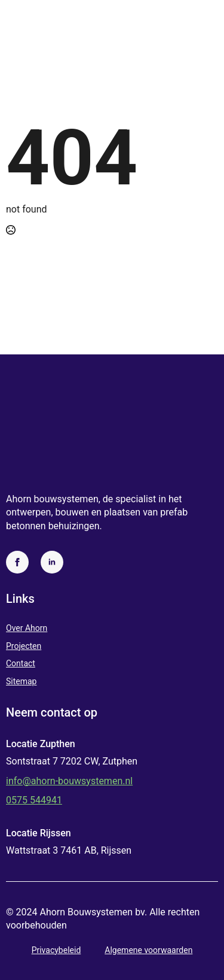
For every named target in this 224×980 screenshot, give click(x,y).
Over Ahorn (27, 628)
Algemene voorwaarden (148, 950)
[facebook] (17, 562)
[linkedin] (52, 562)
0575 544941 (34, 800)
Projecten (24, 646)
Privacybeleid (56, 950)
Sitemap (21, 681)
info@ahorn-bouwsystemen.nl (69, 781)
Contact (21, 663)
